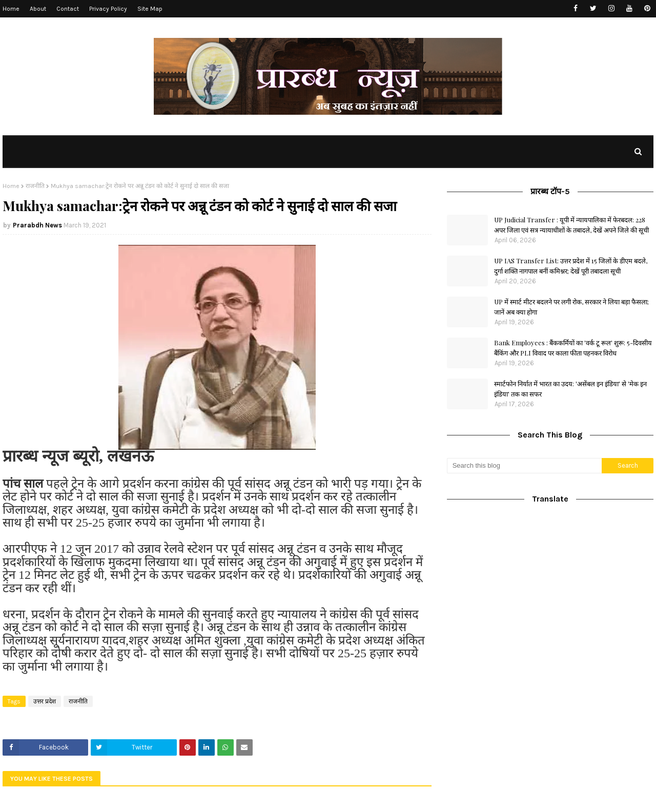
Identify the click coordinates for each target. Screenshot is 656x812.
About (38, 9)
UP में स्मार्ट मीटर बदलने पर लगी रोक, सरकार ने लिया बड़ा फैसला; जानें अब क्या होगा (571, 307)
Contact (68, 9)
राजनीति (35, 186)
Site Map (150, 9)
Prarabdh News (37, 225)
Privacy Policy (108, 9)
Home (11, 9)
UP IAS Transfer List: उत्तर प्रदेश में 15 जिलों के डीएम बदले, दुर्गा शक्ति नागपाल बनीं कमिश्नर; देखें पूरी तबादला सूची (571, 266)
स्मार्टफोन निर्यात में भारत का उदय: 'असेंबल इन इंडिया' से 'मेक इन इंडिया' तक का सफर (570, 389)
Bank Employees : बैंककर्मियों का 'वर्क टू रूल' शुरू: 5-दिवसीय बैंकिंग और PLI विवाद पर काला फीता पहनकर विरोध (573, 348)
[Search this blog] (524, 466)
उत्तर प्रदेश (45, 701)
